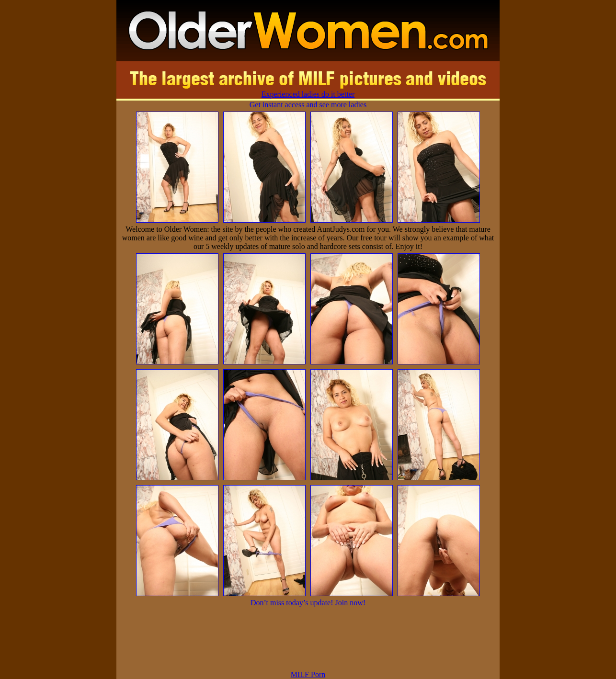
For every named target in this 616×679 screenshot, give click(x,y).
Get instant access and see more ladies (308, 105)
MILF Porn (308, 674)
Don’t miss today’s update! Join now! (308, 603)
